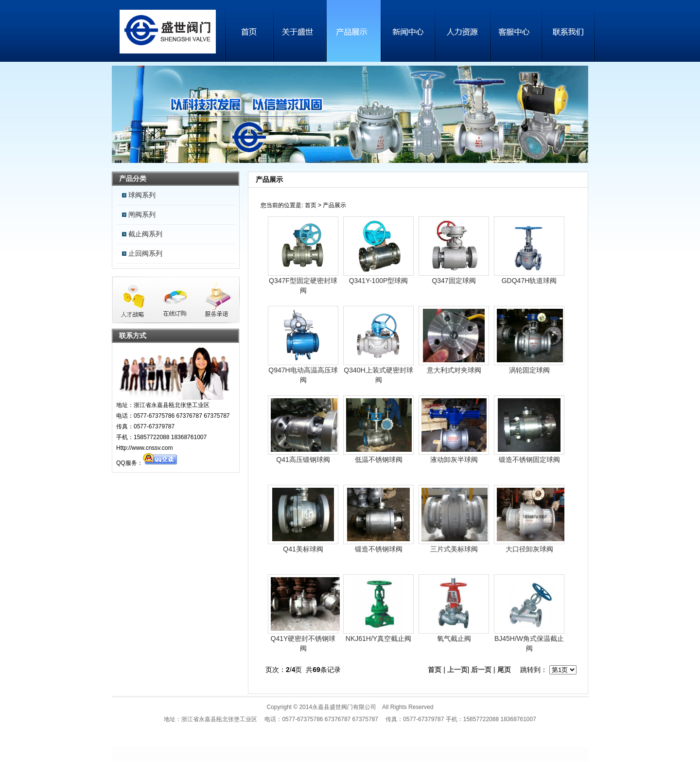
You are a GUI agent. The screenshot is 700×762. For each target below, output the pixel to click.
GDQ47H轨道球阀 (529, 281)
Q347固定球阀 (454, 281)
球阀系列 (142, 195)
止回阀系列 (145, 253)
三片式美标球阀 (454, 549)
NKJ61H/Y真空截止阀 (378, 638)
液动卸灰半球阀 (454, 460)
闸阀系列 (142, 214)
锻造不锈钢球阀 (379, 549)
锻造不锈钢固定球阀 (529, 460)
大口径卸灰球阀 (529, 549)
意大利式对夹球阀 (454, 370)
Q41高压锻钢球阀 (303, 460)
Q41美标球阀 (303, 549)
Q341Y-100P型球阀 (379, 281)
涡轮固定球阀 (529, 370)
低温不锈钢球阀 (379, 460)
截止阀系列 (145, 234)
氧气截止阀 (454, 638)
